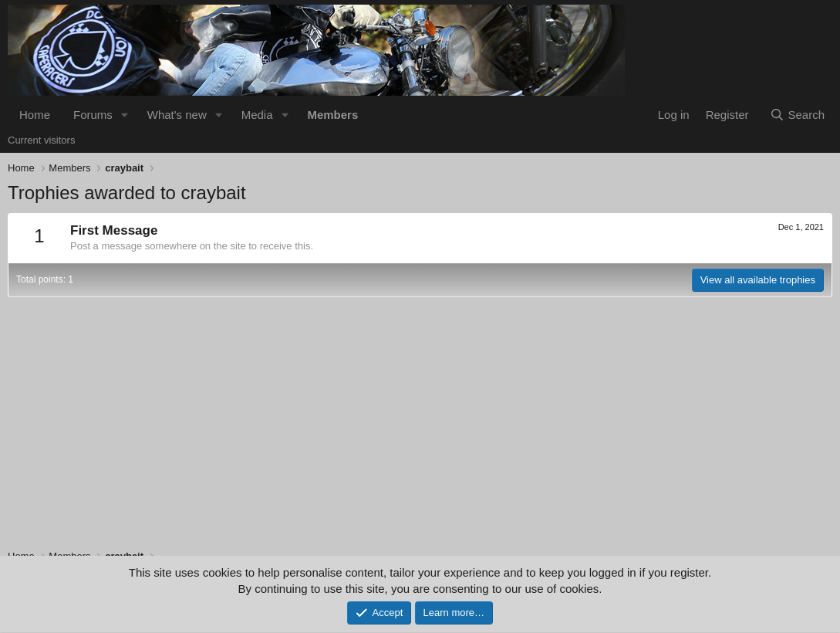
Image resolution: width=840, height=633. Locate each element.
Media (257, 115)
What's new (177, 115)
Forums (93, 115)
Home (35, 115)
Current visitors (41, 140)
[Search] (797, 115)
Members (332, 115)
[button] (125, 115)
